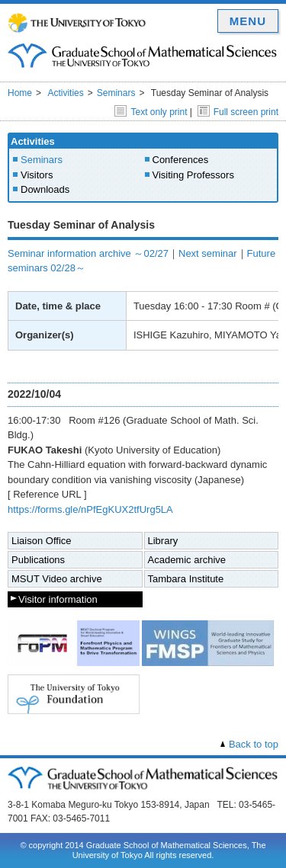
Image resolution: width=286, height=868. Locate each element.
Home (20, 93)
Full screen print (238, 112)
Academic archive (187, 560)
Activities (65, 93)
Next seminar (208, 253)
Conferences (181, 160)
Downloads (45, 189)
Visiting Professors (193, 175)
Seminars (116, 93)
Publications (38, 560)
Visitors (37, 175)
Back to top (254, 744)
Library (163, 541)
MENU (248, 21)
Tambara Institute (186, 579)
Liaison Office (42, 541)
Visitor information (58, 599)
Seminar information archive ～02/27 (88, 253)
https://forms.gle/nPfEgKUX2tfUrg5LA (90, 509)
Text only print (151, 112)
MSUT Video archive (57, 579)
